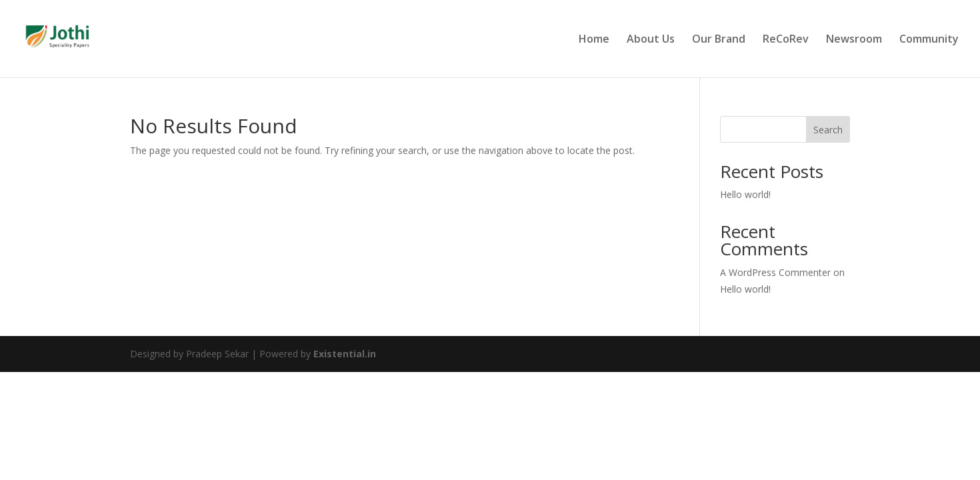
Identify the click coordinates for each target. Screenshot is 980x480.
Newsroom (854, 40)
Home (594, 40)
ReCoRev (786, 40)
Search (828, 130)
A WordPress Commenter (775, 272)
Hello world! (745, 194)
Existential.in (345, 354)
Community (929, 40)
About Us (651, 40)
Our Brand (719, 40)
